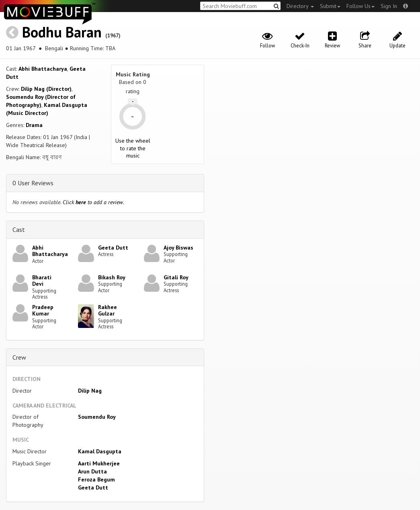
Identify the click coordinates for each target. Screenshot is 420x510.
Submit (330, 6)
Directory (300, 6)
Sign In (389, 6)
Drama (34, 125)
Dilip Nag (90, 391)
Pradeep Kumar (43, 310)
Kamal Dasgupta (100, 451)
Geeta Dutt (113, 248)
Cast (19, 229)
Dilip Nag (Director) (46, 89)
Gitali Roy (176, 277)
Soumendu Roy (97, 417)
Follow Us (361, 6)
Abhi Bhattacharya (43, 69)
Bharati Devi (42, 281)
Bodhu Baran (62, 32)
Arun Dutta (92, 471)
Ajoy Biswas (178, 248)
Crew (19, 357)
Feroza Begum (96, 479)
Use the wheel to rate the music (133, 148)
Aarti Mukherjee (99, 463)
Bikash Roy (112, 277)
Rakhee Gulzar (108, 310)
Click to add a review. (93, 202)
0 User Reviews (33, 183)
